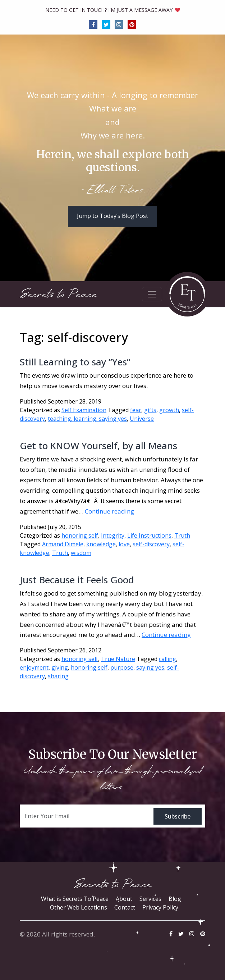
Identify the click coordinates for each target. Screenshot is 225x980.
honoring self (80, 535)
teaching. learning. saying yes (87, 419)
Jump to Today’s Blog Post (112, 216)
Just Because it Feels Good (77, 580)
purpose (122, 667)
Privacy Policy (160, 907)
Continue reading (109, 511)
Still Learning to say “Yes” (75, 362)
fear (136, 410)
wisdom (81, 553)
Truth (182, 535)
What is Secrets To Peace (75, 899)
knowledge (101, 544)
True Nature (118, 659)
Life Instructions (149, 535)
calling (167, 659)
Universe (142, 419)
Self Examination (84, 410)
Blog (175, 899)
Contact (125, 907)
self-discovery (151, 544)
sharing (58, 676)
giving (60, 667)
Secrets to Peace (58, 294)
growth (169, 410)
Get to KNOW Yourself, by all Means (98, 446)
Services (150, 899)
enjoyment (34, 667)
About (124, 899)
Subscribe (178, 816)
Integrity (113, 535)
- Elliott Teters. (113, 191)
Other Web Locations (79, 907)
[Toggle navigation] (152, 294)
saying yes (150, 667)
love (124, 544)
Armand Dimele (63, 544)
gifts (150, 410)
